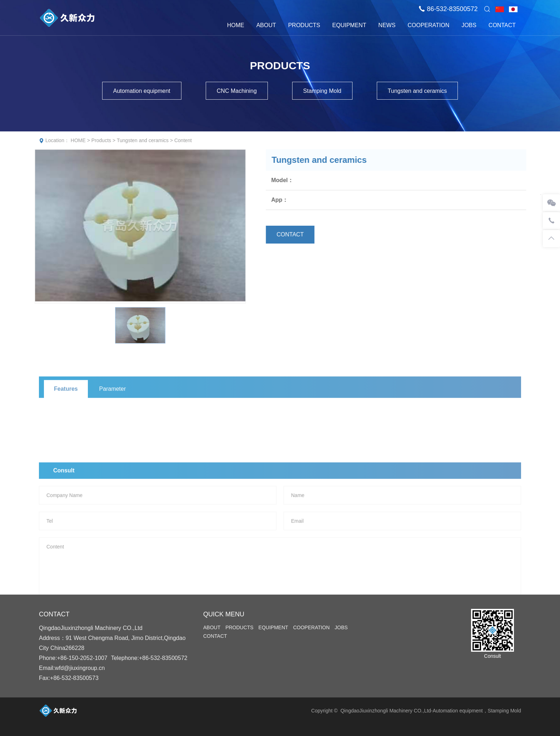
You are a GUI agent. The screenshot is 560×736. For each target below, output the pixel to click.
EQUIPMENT (349, 25)
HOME (236, 25)
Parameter (113, 412)
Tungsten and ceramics (417, 91)
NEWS (387, 25)
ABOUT (266, 25)
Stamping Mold (322, 91)
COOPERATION (428, 25)
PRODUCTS (304, 25)
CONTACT (502, 25)
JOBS (469, 25)
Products (101, 140)
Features (66, 412)
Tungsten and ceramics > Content (154, 140)
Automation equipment (142, 91)
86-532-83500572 (452, 9)
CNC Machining (237, 91)
